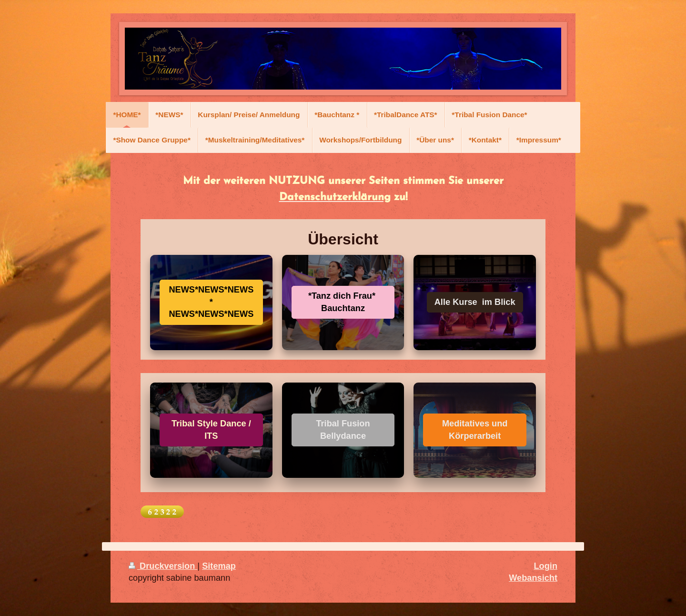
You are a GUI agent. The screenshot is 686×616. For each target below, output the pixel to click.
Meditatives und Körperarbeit (475, 429)
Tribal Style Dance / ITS (211, 429)
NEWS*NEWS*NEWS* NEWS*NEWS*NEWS (211, 302)
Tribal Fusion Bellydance (343, 429)
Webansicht (533, 578)
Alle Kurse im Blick (475, 302)
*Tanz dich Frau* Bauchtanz (343, 302)
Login (546, 566)
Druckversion (163, 566)
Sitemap (219, 566)
